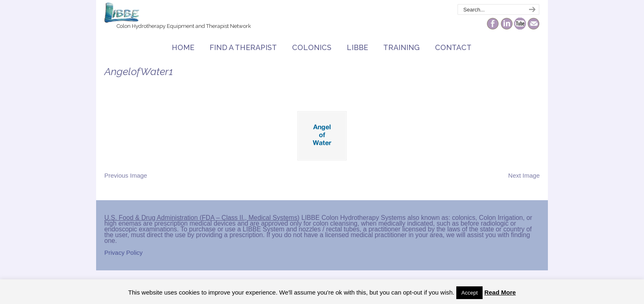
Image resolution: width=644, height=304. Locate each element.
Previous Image (126, 175)
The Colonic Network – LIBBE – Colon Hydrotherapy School (122, 13)
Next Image (524, 175)
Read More (500, 292)
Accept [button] (469, 293)
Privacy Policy (123, 253)
